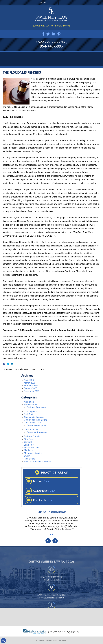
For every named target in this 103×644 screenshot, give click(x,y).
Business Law (31, 405)
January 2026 (31, 388)
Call (50, 2)
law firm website (56, 633)
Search (61, 2)
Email (55, 2)
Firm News (29, 439)
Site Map (40, 640)
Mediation (29, 450)
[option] (51, 527)
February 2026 (31, 386)
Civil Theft (29, 414)
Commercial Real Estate (36, 420)
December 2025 (32, 391)
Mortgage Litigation (33, 453)
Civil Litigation (31, 412)
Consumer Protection (37, 432)
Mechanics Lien (31, 448)
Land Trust (29, 445)
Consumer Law (31, 430)
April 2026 (29, 380)
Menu (43, 2)
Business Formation (36, 407)
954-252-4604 (54, 601)
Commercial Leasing (34, 417)
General (28, 442)
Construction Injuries (36, 425)
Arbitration (29, 402)
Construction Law (32, 423)
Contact (63, 640)
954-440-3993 (51, 46)
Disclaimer (52, 640)
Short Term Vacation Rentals (38, 462)
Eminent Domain (32, 436)
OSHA (27, 456)
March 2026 (30, 383)
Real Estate (30, 459)
